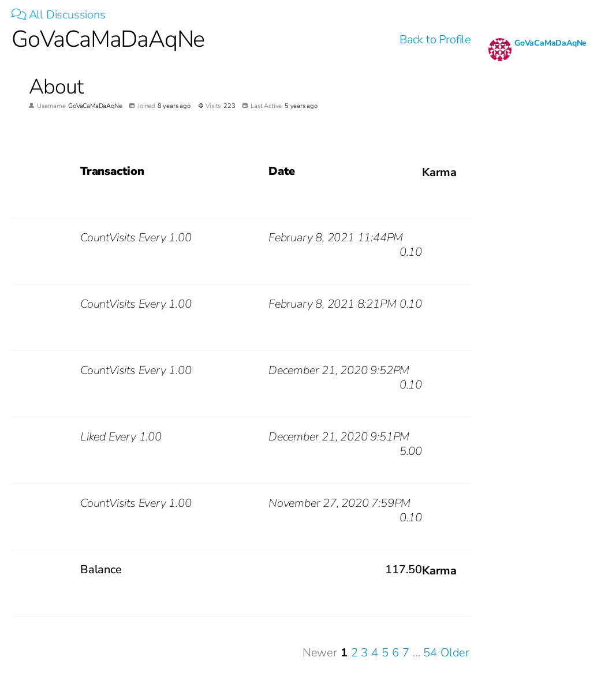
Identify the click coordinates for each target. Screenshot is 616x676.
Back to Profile (435, 40)
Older (455, 653)
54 (430, 653)
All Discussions (59, 15)
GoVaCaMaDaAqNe (550, 43)
